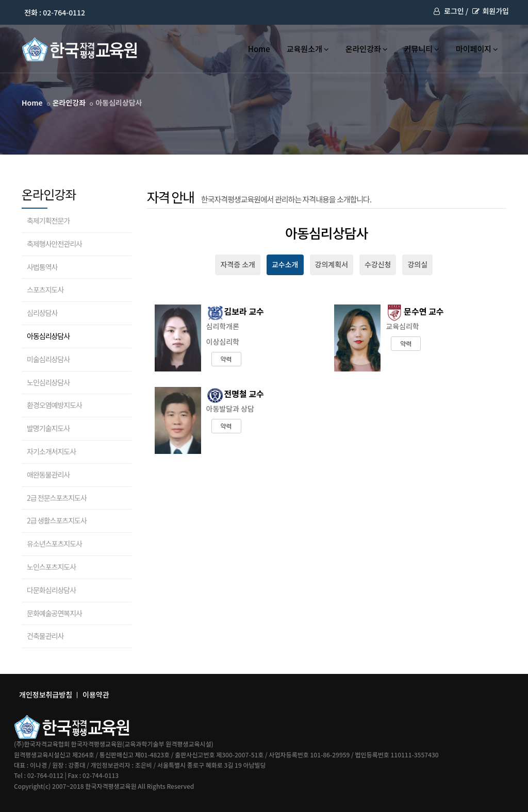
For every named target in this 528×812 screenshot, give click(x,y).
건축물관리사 (45, 636)
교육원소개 (308, 49)
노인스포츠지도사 (51, 567)
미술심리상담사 (48, 359)
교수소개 (285, 264)
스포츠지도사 (45, 290)
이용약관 (96, 695)
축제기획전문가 (48, 221)
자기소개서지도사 (51, 451)
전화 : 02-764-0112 (55, 12)
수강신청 (378, 264)
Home (259, 49)
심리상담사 (42, 313)
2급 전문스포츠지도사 (57, 498)
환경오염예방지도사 (54, 405)
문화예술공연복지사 (54, 613)
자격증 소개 (238, 264)
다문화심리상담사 (51, 590)
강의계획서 (332, 264)
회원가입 (491, 11)
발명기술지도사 (48, 428)
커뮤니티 (422, 49)
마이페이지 (477, 49)
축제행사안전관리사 (54, 244)
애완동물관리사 (48, 475)
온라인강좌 (367, 49)
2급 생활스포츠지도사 (57, 520)
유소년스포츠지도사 (54, 544)
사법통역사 (42, 267)
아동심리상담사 (48, 336)
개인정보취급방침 (46, 695)
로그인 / (451, 11)
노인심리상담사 (48, 382)
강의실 (417, 264)
